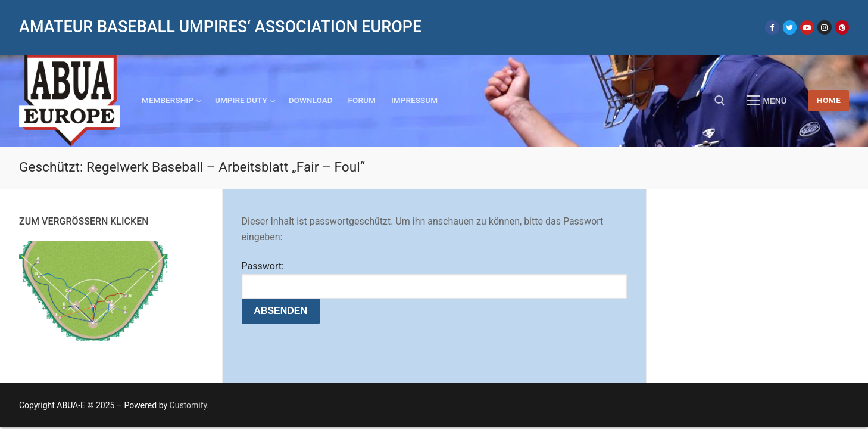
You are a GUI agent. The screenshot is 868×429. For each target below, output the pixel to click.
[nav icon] (767, 101)
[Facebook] (772, 27)
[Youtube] (807, 27)
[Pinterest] (842, 27)
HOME (829, 100)
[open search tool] (720, 101)
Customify (188, 405)
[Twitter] (790, 27)
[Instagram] (824, 27)
